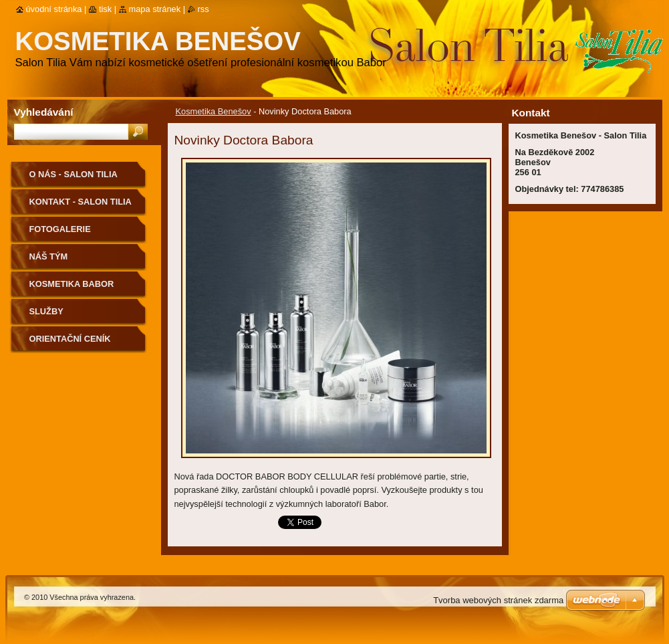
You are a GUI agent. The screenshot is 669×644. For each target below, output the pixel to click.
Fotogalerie (60, 229)
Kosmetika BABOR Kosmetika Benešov (77, 289)
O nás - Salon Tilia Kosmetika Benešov (77, 179)
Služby (46, 311)
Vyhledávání (44, 112)
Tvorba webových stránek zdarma (498, 600)
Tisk (105, 9)
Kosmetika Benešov (214, 111)
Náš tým (49, 256)
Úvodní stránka (54, 9)
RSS (204, 9)
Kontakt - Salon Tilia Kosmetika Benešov (81, 206)
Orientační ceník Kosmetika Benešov (77, 343)
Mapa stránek (155, 9)
